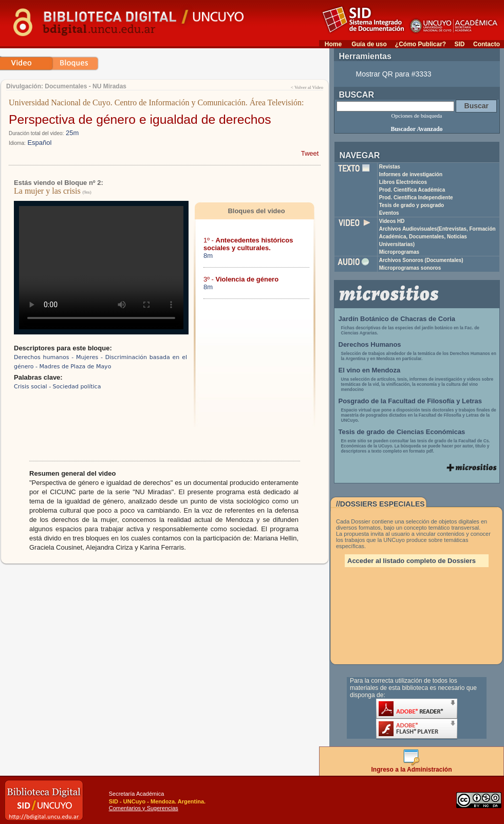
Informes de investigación (411, 174)
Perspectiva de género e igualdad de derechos (140, 119)
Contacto (487, 44)
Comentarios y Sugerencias (144, 808)
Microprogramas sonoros (410, 268)
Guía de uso (369, 44)
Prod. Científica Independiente (416, 198)
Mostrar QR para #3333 (394, 74)
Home (333, 44)
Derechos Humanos (370, 344)
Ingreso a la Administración (412, 767)
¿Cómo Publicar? (421, 44)
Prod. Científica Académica (412, 190)
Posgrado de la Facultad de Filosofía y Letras (410, 401)
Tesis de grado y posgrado (412, 205)
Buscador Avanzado (416, 129)
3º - (241, 279)
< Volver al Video (307, 87)
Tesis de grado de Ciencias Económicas (402, 432)
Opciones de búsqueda (417, 116)
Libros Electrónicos (403, 182)
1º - (248, 244)
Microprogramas (399, 252)
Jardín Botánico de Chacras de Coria (397, 319)
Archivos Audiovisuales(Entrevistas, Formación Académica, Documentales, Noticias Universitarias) (437, 237)
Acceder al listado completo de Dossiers (412, 561)
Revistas (390, 167)
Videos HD (392, 221)
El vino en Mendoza (370, 370)
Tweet (310, 153)
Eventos (389, 213)
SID (459, 44)
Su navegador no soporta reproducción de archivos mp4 (101, 268)
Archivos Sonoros (421, 260)
